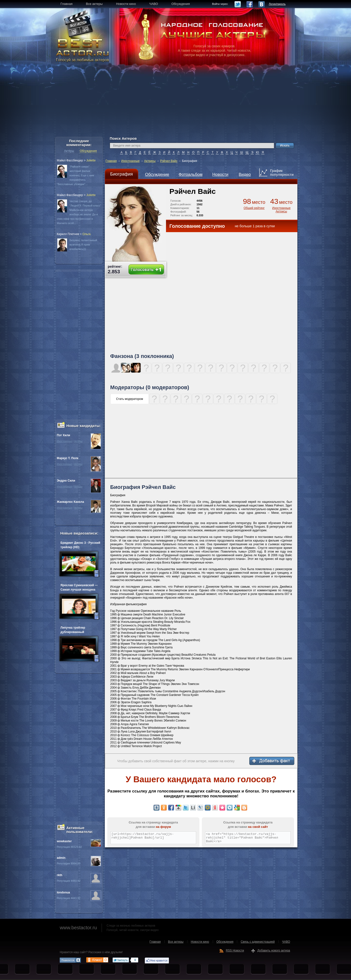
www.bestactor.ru (78, 928)
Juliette (91, 160)
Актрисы (150, 161)
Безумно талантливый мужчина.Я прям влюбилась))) (83, 245)
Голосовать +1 (146, 270)
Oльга (86, 234)
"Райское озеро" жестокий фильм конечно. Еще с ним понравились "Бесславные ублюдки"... (75, 175)
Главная (111, 161)
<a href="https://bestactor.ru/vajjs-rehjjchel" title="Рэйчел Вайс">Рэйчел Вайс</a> (248, 838)
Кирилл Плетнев (68, 234)
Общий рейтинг (254, 208)
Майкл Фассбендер (70, 160)
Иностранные (130, 161)
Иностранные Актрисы (281, 210)
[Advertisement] (175, 102)
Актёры (69, 151)
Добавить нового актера (274, 950)
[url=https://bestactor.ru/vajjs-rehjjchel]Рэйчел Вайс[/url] (153, 838)
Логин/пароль (277, 4)
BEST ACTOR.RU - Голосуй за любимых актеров (83, 50)
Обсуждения (88, 151)
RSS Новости (235, 950)
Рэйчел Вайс (169, 161)
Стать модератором (130, 399)
